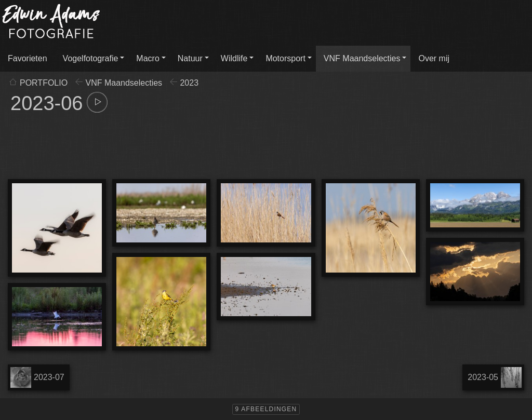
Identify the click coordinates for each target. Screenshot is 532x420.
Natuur (190, 58)
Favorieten (28, 58)
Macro (148, 58)
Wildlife (234, 58)
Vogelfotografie (91, 58)
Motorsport (285, 58)
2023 (189, 83)
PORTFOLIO (44, 83)
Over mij (434, 58)
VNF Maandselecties (362, 58)
